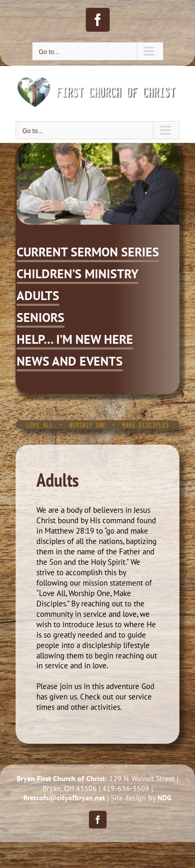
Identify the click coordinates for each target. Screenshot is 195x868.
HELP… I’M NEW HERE (75, 339)
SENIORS (41, 318)
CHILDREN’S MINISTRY (77, 274)
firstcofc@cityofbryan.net (64, 798)
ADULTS (38, 296)
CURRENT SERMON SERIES (88, 252)
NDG (165, 798)
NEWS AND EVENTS (70, 361)
